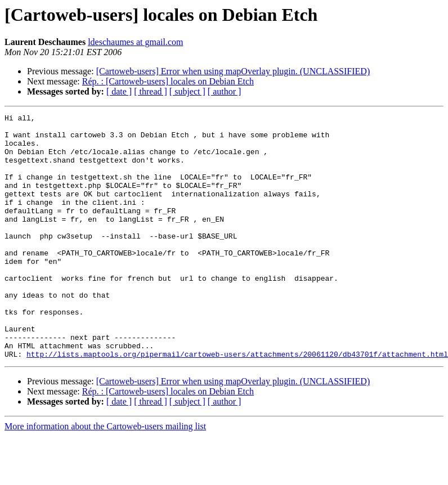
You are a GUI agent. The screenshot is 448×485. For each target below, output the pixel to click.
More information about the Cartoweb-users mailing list (105, 475)
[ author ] (225, 91)
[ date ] (119, 91)
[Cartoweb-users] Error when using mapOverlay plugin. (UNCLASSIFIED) (233, 71)
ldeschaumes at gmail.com (135, 42)
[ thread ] (151, 91)
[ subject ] (187, 91)
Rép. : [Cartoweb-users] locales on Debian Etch (168, 81)
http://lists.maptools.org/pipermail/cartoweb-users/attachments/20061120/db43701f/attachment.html (237, 403)
